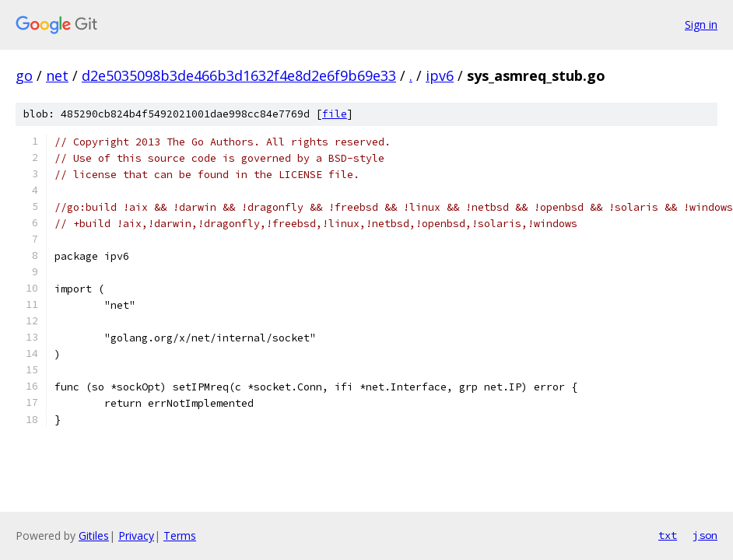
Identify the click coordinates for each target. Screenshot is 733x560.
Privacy (136, 535)
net (57, 75)
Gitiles (94, 535)
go (24, 75)
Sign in (701, 24)
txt (668, 535)
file (335, 114)
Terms (180, 535)
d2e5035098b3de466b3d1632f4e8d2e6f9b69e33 (239, 75)
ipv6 (440, 75)
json (705, 535)
